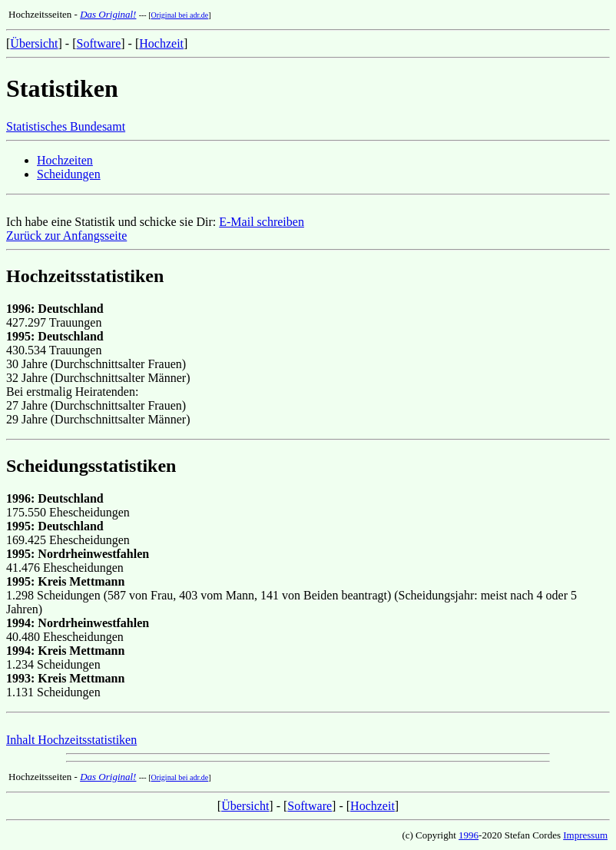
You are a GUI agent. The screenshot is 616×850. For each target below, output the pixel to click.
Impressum (585, 835)
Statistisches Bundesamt (66, 126)
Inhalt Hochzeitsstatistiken (71, 740)
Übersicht (34, 43)
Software (99, 43)
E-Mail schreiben (262, 222)
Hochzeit (161, 43)
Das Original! (108, 14)
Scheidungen (69, 174)
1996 (469, 835)
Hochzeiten (65, 160)
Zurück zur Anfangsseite (66, 236)
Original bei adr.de (180, 15)
